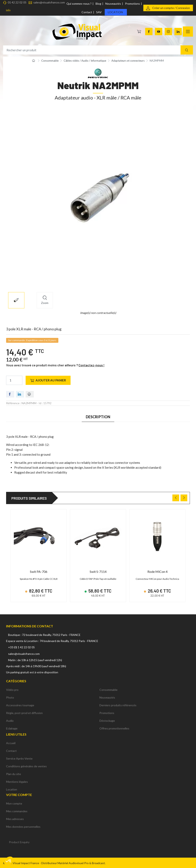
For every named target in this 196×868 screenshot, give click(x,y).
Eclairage (12, 728)
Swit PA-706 (39, 572)
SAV (99, 12)
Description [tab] (98, 417)
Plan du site (14, 773)
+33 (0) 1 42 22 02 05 (21, 646)
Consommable (108, 689)
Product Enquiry (19, 841)
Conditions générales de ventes (26, 766)
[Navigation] (188, 32)
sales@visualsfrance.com (49, 2)
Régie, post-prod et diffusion (24, 712)
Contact (87, 12)
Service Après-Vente (19, 758)
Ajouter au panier (48, 380)
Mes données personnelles (23, 826)
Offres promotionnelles (114, 728)
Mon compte (14, 803)
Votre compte (19, 794)
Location (115, 12)
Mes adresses (15, 818)
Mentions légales (17, 781)
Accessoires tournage (20, 705)
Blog (98, 4)
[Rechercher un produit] (98, 50)
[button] (9, 861)
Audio (10, 720)
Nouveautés (113, 4)
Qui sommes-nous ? (79, 4)
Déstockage (107, 720)
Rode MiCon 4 (157, 572)
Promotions (132, 4)
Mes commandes (17, 811)
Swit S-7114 (98, 572)
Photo (10, 697)
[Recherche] (187, 50)
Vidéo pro (12, 689)
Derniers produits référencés (118, 705)
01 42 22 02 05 (17, 2)
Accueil (11, 742)
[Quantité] (14, 380)
